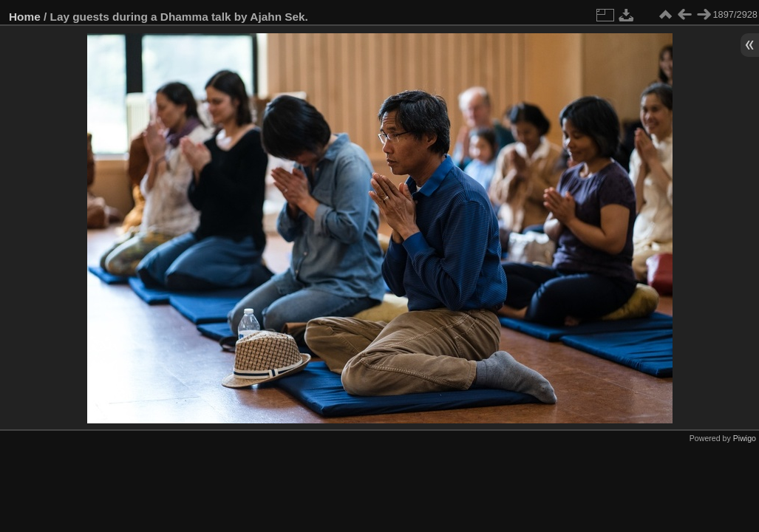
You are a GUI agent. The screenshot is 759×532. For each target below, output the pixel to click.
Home (25, 17)
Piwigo (745, 438)
